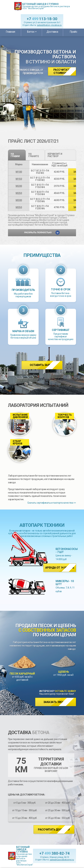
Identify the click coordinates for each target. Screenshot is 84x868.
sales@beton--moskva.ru (49, 25)
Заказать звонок (56, 702)
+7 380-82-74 (54, 853)
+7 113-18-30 (42, 19)
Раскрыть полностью (42, 233)
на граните (34, 155)
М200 (19, 186)
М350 (19, 207)
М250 (19, 193)
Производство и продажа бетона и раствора (46, 6)
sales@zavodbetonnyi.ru (62, 860)
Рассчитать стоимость (62, 71)
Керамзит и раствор (55, 155)
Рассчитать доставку (54, 830)
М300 (19, 200)
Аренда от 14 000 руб (60, 568)
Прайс (73, 32)
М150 (19, 179)
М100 (19, 172)
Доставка (52, 32)
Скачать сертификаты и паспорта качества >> (52, 503)
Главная (10, 32)
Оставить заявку (42, 365)
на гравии (15, 155)
